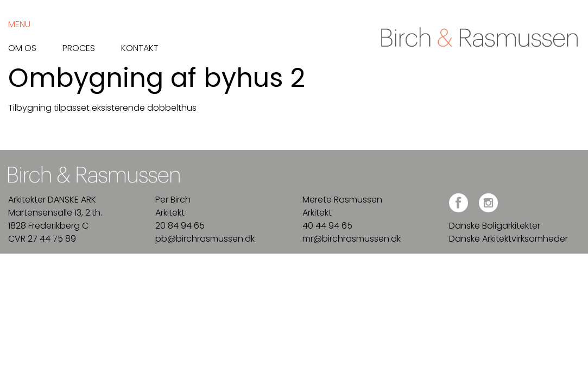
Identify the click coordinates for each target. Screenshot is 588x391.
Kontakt (140, 47)
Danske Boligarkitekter (495, 226)
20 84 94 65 (180, 226)
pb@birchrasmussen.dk (205, 239)
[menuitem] (35, 45)
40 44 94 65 (327, 226)
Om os (22, 47)
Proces (79, 47)
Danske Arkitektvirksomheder (508, 239)
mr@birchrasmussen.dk (352, 239)
